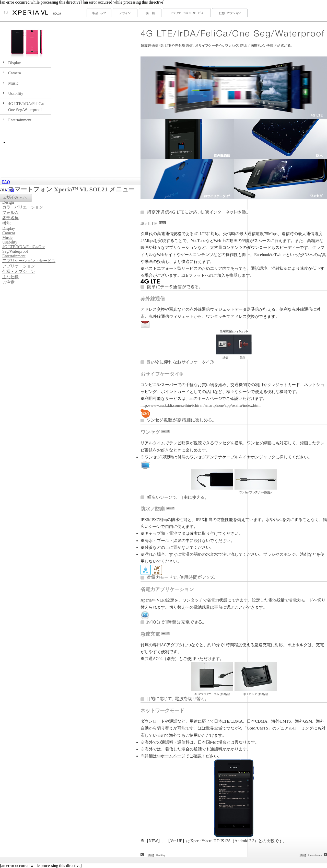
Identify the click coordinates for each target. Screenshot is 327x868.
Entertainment (14, 256)
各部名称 (10, 218)
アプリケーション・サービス (29, 261)
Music (7, 238)
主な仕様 (10, 277)
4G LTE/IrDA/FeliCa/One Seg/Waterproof (24, 249)
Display (9, 228)
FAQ (6, 182)
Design (8, 202)
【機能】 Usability (155, 855)
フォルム (10, 212)
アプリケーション (19, 266)
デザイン (10, 197)
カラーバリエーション (23, 207)
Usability (10, 242)
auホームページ (171, 756)
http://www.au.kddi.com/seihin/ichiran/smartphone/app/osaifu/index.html (201, 405)
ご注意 (8, 282)
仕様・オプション (19, 271)
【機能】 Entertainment (312, 855)
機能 (6, 223)
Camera (9, 233)
